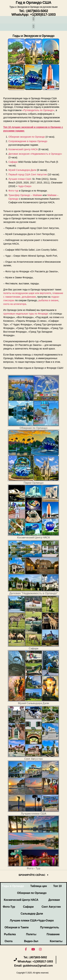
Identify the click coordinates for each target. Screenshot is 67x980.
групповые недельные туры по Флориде (26, 314)
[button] (34, 19)
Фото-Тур (9, 907)
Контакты (56, 941)
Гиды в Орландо (13, 886)
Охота (9, 941)
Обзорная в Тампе (16, 927)
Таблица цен (39, 886)
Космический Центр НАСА (23, 149)
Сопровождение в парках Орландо (28, 141)
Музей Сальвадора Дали (22, 170)
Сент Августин (51, 907)
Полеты (31, 934)
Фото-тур (13, 191)
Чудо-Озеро (25, 186)
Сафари (13, 162)
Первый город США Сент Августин (28, 174)
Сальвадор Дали (32, 914)
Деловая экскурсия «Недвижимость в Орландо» (35, 154)
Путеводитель (50, 927)
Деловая (54, 900)
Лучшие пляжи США (20, 179)
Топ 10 (57, 886)
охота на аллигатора (15, 304)
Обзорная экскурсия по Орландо (27, 137)
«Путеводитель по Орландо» (38, 110)
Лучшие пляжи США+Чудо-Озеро (32, 920)
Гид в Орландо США (34, 2)
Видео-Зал (31, 941)
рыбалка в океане (48, 300)
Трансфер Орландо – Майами (25, 195)
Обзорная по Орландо (32, 893)
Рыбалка (10, 934)
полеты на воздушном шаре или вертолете (27, 293)
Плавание (53, 934)
